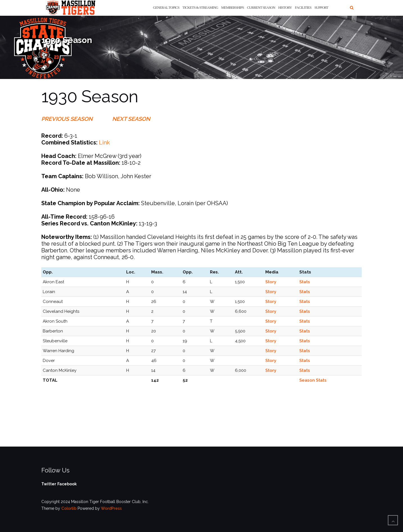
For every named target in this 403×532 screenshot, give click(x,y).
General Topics (166, 7)
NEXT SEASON (131, 119)
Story (271, 282)
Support (321, 7)
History (285, 7)
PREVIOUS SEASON (67, 119)
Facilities (303, 7)
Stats (305, 282)
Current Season (261, 7)
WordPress (111, 508)
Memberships (233, 7)
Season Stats (313, 380)
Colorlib (69, 508)
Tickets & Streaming (200, 7)
